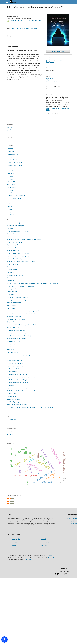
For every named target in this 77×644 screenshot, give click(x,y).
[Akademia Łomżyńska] (13, 223)
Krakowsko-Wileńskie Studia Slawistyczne (18, 297)
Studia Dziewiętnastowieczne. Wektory (18, 383)
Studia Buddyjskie (12, 372)
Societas (9, 358)
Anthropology (12, 187)
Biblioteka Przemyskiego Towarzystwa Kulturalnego (21, 261)
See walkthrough (12, 420)
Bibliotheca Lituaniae (13, 234)
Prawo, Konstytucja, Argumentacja (16, 338)
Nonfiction (11, 215)
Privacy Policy (27, 559)
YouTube (74, 522)
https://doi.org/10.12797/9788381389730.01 (23, 28)
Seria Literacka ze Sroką (13, 352)
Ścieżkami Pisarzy (12, 396)
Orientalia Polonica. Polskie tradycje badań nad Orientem (23, 325)
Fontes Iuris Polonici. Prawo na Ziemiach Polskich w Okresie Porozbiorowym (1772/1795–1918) (33, 283)
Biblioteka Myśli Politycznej (14, 259)
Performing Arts (12, 173)
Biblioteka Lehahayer (13, 248)
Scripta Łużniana (12, 347)
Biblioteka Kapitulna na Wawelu (16, 242)
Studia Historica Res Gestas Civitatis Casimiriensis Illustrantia (23, 391)
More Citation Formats (54, 114)
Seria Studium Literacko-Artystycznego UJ (18, 355)
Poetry (10, 206)
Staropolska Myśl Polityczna (15, 361)
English (9, 127)
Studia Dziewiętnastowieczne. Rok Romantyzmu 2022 (22, 377)
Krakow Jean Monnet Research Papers (17, 300)
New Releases (11, 141)
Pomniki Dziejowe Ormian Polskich (16, 330)
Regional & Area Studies (14, 182)
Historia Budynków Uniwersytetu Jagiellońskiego (20, 286)
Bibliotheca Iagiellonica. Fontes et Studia (18, 231)
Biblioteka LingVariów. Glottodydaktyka (18, 253)
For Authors (10, 434)
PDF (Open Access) (59, 51)
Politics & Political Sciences (15, 198)
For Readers (10, 432)
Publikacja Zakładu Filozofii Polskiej (17, 333)
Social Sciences (11, 184)
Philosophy (11, 176)
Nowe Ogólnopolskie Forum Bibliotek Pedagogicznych (22, 314)
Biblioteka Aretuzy (12, 237)
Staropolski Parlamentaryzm (15, 363)
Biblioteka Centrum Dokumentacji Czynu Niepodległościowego (24, 239)
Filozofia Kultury (11, 281)
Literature (10, 204)
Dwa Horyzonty (11, 272)
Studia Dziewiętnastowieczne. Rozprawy (18, 380)
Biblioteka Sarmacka (13, 264)
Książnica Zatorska (12, 305)
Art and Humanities (12, 154)
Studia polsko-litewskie (13, 399)
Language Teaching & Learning (16, 165)
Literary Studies (12, 168)
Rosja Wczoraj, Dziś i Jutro (14, 341)
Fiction (10, 212)
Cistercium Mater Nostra (14, 267)
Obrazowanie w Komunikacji (15, 322)
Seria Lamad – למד (12, 349)
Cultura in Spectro (12, 270)
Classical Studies (12, 160)
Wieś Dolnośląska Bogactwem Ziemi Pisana (19, 402)
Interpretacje (11, 294)
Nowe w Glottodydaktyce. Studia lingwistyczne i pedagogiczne (24, 311)
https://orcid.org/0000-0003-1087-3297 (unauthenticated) (26, 21)
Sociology (11, 190)
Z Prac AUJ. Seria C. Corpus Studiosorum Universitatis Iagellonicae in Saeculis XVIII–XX (30, 407)
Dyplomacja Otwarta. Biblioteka (16, 275)
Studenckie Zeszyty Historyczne (16, 369)
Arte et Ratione (11, 228)
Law (9, 201)
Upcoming (10, 149)
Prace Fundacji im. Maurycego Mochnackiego (19, 336)
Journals (14, 542)
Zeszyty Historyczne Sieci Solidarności (17, 405)
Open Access (50, 79)
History (10, 157)
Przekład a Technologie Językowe (16, 319)
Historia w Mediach (12, 292)
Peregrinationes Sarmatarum (15, 316)
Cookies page (52, 557)
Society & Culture (52, 81)
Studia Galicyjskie (12, 385)
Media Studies (12, 171)
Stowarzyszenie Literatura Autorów (17, 366)
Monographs (16, 539)
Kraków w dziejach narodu (14, 303)
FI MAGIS (50, 555)
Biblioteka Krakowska (13, 245)
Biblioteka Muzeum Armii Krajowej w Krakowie (20, 256)
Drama (10, 209)
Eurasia (9, 278)
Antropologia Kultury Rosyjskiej (16, 226)
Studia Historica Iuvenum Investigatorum (18, 388)
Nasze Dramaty (11, 308)
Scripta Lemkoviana (12, 344)
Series (14, 545)
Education (11, 193)
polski (9, 130)
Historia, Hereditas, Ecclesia (14, 289)
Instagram (74, 524)
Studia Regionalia (12, 394)
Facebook (74, 520)
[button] (4, 640)
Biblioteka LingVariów (13, 250)
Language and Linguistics (15, 162)
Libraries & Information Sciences (17, 195)
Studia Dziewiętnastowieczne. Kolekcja (17, 374)
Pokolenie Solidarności (13, 327)
